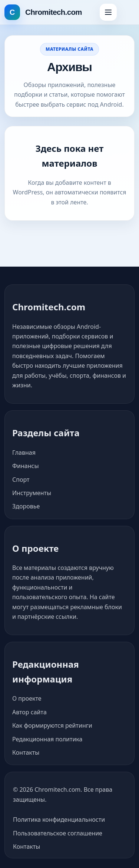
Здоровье (26, 506)
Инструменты (32, 493)
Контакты (26, 752)
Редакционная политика (47, 739)
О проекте (27, 698)
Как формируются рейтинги (52, 725)
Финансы (26, 466)
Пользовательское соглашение (58, 833)
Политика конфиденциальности (59, 819)
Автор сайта (29, 712)
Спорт (21, 480)
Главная (24, 453)
